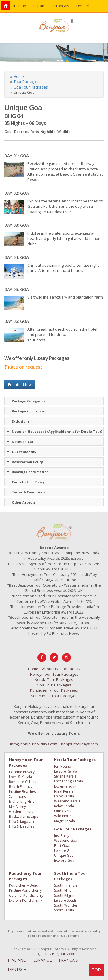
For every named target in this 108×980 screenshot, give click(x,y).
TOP (96, 970)
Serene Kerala (65, 776)
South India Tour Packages (54, 696)
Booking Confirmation (30, 472)
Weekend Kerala (67, 801)
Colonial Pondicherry (26, 895)
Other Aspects (24, 502)
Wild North (63, 816)
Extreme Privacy (22, 772)
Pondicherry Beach (24, 885)
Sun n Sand (18, 796)
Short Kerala (64, 910)
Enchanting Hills (22, 801)
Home (19, 76)
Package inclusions (28, 411)
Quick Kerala (64, 811)
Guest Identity (24, 452)
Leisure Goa (64, 851)
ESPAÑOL (43, 960)
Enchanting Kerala (69, 781)
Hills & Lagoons (22, 821)
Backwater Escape (24, 816)
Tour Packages (26, 82)
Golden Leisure (21, 812)
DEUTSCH (17, 969)
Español (40, 6)
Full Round (63, 766)
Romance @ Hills (22, 782)
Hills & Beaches (21, 826)
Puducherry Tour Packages (25, 876)
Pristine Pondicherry (25, 890)
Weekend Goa (66, 840)
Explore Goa (64, 860)
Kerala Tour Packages (54, 679)
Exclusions (21, 421)
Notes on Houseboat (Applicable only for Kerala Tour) (57, 431)
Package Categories (29, 401)
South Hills (63, 890)
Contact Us (71, 669)
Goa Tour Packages (31, 87)
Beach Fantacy (21, 787)
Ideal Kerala (64, 791)
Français (62, 6)
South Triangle (66, 885)
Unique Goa (64, 855)
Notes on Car (23, 442)
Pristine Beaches (22, 792)
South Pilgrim (65, 895)
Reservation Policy (27, 462)
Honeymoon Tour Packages (54, 674)
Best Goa (62, 846)
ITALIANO (17, 960)
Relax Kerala (64, 806)
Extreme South (66, 786)
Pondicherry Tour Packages (54, 690)
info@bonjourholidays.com (34, 744)
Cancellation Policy (28, 482)
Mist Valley (17, 807)
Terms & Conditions (29, 492)
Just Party (62, 836)
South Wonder (66, 905)
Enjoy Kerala (64, 796)
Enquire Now (20, 385)
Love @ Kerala (20, 777)
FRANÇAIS (68, 960)
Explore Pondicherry (25, 900)
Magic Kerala (65, 821)
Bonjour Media (64, 954)
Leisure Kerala (66, 771)
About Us (50, 669)
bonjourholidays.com (79, 744)
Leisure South (65, 900)
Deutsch (84, 6)
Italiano (20, 6)
